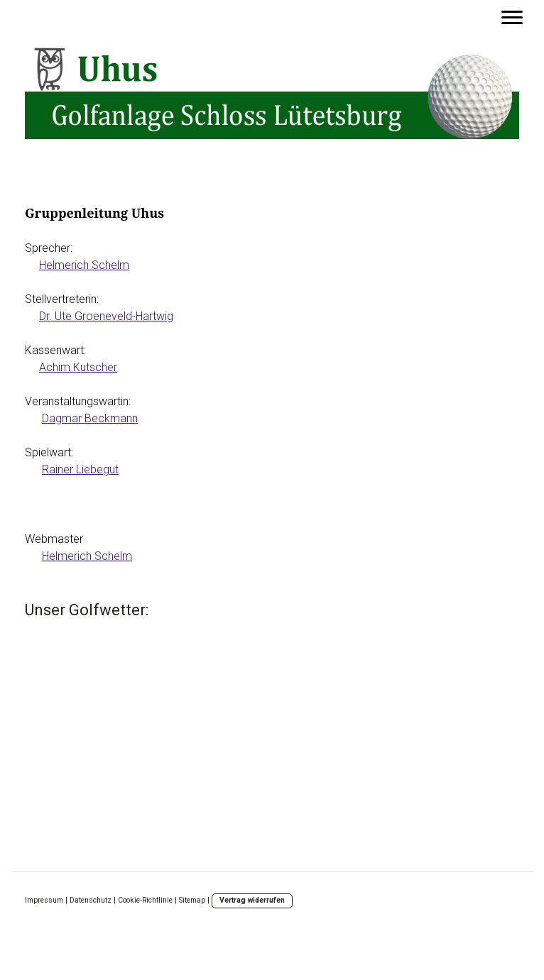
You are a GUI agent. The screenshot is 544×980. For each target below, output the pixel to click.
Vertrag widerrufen (252, 900)
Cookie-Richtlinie (145, 900)
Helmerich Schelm (84, 265)
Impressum (44, 900)
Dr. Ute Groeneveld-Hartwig (106, 316)
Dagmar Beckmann (90, 418)
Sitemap (192, 900)
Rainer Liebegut (80, 469)
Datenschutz (91, 900)
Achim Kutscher (78, 367)
